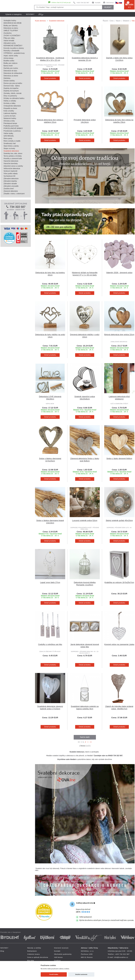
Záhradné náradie (10, 184)
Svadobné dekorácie (11, 151)
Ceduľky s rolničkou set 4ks (50, 644)
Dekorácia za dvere (11, 76)
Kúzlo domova (40, 21)
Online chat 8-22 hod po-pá (61, 2)
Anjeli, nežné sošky (11, 56)
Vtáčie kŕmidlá (9, 41)
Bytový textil (8, 66)
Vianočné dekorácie (11, 161)
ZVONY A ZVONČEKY (12, 36)
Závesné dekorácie (11, 191)
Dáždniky (7, 78)
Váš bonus (110, 3)
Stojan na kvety (9, 148)
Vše (133, 21)
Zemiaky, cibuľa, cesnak (13, 93)
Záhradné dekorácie (11, 179)
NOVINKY (30, 14)
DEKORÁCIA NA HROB (12, 23)
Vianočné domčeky (11, 163)
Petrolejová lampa (10, 123)
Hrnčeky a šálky (9, 103)
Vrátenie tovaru (33, 954)
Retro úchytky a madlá (12, 141)
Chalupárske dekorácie (12, 106)
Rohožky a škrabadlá (11, 51)
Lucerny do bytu (10, 116)
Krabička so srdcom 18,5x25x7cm (119, 582)
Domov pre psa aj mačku (13, 83)
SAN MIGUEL (9, 136)
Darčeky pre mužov (11, 68)
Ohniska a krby (9, 121)
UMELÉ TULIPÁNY (11, 31)
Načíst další (85, 737)
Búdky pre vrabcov (11, 63)
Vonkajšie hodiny (10, 21)
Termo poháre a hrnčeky (13, 156)
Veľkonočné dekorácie (12, 169)
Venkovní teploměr (11, 171)
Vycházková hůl (9, 176)
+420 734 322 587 (83, 3)
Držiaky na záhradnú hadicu (14, 98)
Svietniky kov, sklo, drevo (13, 153)
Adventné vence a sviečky (13, 166)
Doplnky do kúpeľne (11, 88)
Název (118, 21)
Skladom (126, 21)
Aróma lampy (8, 58)
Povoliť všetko (54, 974)
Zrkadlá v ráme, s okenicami (14, 194)
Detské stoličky (9, 81)
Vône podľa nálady (11, 174)
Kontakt (98, 3)
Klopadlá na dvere (10, 108)
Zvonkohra (8, 33)
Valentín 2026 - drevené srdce (119, 273)
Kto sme (31, 960)
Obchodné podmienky (63, 954)
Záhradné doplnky (10, 181)
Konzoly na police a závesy (14, 48)
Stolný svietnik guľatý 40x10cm (119, 520)
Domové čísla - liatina (12, 86)
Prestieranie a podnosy (12, 131)
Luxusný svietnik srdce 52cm (85, 520)
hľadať (108, 7)
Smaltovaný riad (10, 143)
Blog (2, 951)
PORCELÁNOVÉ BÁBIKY (13, 128)
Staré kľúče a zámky (11, 146)
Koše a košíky (9, 111)
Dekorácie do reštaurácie (13, 73)
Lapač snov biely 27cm (50, 582)
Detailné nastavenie (81, 974)
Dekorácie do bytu (10, 71)
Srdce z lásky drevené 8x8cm (119, 458)
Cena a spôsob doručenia (38, 957)
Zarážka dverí (9, 189)
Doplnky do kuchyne (11, 91)
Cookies (57, 960)
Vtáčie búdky (8, 133)
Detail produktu (50, 78)
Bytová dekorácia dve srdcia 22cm (119, 335)
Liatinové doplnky (10, 113)
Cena (112, 21)
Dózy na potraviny (10, 96)
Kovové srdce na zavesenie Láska (119, 644)
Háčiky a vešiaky (10, 101)
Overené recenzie (61, 948)
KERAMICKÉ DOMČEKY (13, 46)
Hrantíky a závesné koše (13, 158)
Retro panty (8, 138)
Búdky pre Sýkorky (11, 26)
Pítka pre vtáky (9, 38)
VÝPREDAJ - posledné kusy (14, 53)
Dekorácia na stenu (11, 28)
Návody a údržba (34, 948)
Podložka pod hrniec (11, 126)
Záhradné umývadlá (11, 186)
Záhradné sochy (10, 43)
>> (90, 742)
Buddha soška (9, 61)
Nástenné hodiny (10, 118)
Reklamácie (32, 951)
